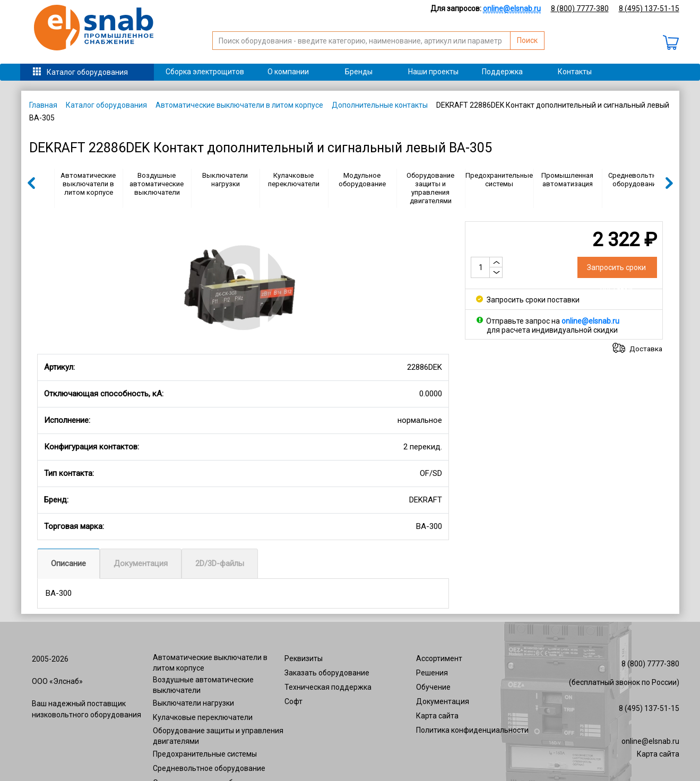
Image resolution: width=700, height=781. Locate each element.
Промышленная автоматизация (567, 180)
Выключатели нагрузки (225, 180)
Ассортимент (439, 658)
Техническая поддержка (328, 687)
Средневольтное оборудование (636, 180)
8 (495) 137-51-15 (649, 8)
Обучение (433, 687)
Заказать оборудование (327, 673)
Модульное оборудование (362, 180)
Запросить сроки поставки (528, 300)
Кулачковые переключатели (294, 180)
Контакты (575, 72)
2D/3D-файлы (220, 563)
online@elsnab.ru (650, 741)
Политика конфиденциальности (472, 730)
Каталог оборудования (87, 72)
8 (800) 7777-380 (580, 8)
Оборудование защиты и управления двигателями (430, 188)
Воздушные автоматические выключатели (157, 184)
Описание (68, 563)
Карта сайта (437, 716)
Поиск (527, 40)
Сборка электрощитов (205, 72)
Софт (293, 701)
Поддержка (502, 72)
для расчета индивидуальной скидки (552, 330)
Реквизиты (304, 658)
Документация (141, 563)
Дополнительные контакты (380, 105)
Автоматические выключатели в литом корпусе (239, 105)
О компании (288, 72)
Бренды (359, 72)
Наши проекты (433, 72)
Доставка (646, 349)
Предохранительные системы (499, 180)
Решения (432, 673)
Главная (43, 105)
